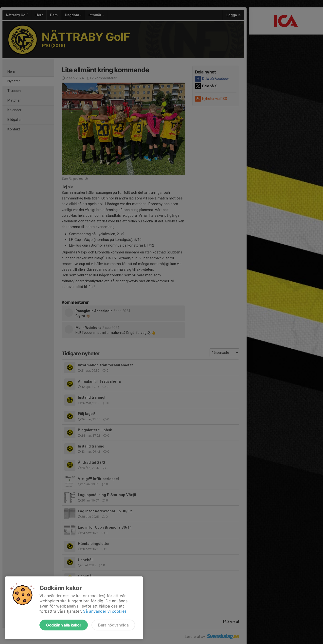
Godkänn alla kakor (64, 625)
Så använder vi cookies (105, 611)
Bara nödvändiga (113, 625)
